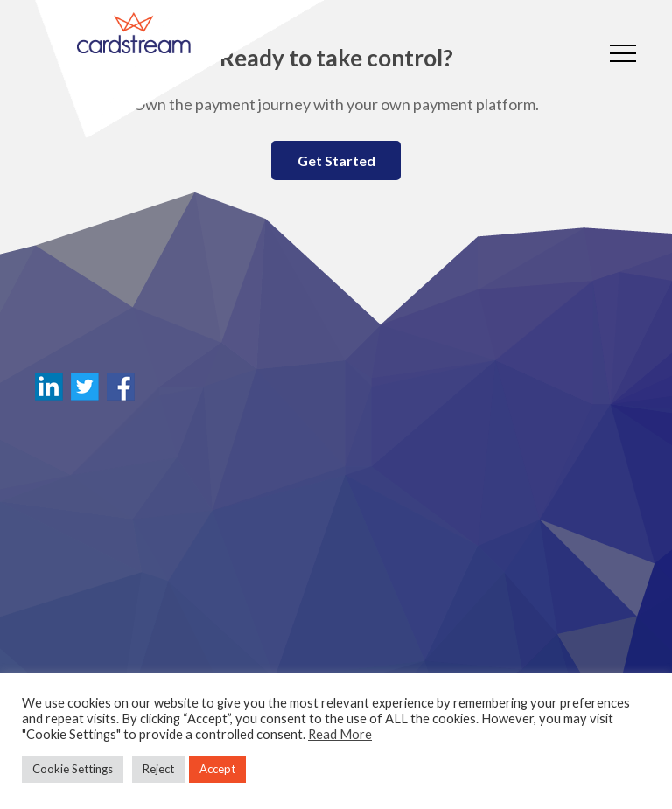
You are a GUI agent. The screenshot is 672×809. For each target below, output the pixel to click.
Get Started (336, 160)
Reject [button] (158, 769)
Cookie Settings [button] (73, 769)
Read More (340, 734)
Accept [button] (217, 769)
